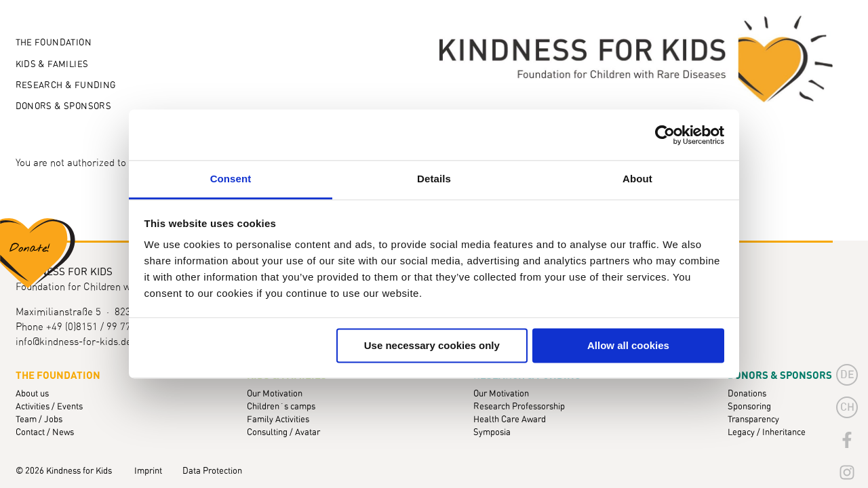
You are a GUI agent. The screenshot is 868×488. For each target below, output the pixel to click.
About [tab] (637, 179)
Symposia (492, 433)
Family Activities (278, 420)
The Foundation (54, 43)
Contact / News (45, 433)
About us (32, 394)
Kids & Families (52, 65)
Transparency (753, 420)
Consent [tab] (231, 179)
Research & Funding (66, 86)
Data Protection (212, 471)
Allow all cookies (628, 345)
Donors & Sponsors (64, 107)
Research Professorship (519, 407)
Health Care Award (510, 420)
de (847, 375)
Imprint (148, 471)
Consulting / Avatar (283, 433)
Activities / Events (49, 407)
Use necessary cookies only (432, 345)
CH (847, 407)
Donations (747, 394)
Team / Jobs (39, 420)
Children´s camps (281, 407)
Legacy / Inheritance (767, 433)
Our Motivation (275, 394)
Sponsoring (749, 407)
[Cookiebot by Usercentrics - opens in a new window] (665, 135)
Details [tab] (434, 179)
